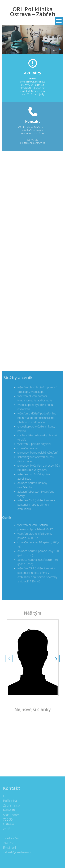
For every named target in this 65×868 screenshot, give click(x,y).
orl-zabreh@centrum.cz (32, 143)
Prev (9, 659)
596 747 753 (32, 140)
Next (56, 659)
